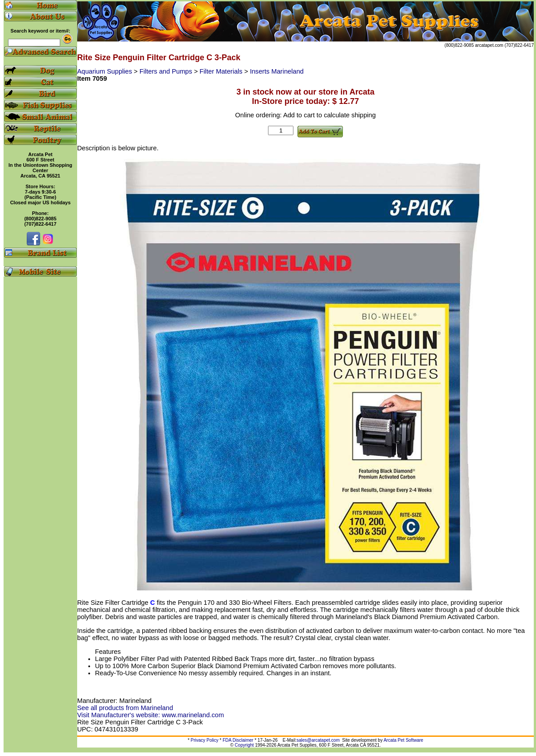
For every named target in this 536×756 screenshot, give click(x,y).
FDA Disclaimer (238, 740)
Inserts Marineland (277, 71)
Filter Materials (222, 71)
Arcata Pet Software (403, 740)
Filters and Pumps (167, 71)
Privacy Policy (205, 740)
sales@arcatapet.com (318, 740)
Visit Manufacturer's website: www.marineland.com (150, 715)
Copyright (244, 745)
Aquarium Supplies (105, 71)
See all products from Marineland (125, 708)
